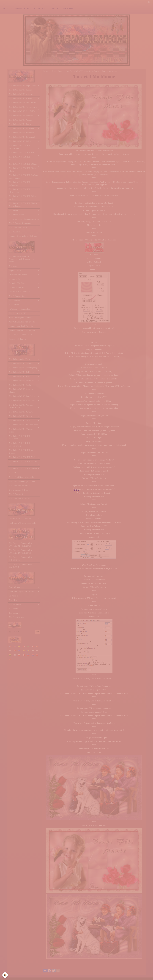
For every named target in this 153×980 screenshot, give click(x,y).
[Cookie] (5, 975)
